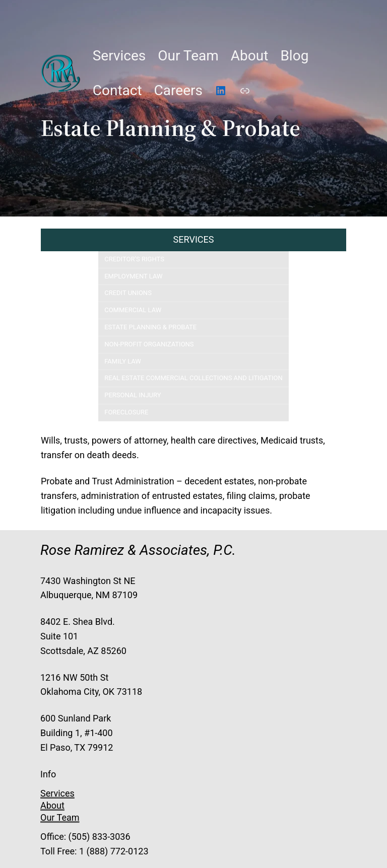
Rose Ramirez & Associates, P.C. (138, 550)
